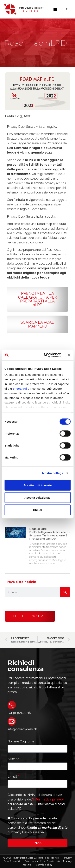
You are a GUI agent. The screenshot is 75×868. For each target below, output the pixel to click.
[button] (55, 9)
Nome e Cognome (21, 742)
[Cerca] (65, 592)
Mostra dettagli (53, 473)
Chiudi (37, 510)
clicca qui (20, 389)
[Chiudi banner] (69, 355)
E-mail (13, 777)
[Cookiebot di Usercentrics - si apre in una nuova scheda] (45, 355)
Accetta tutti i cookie (37, 485)
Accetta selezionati (37, 497)
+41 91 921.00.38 (19, 713)
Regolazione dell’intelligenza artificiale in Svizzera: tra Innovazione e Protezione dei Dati (49, 534)
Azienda (13, 759)
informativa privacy (48, 799)
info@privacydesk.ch (22, 729)
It (66, 9)
